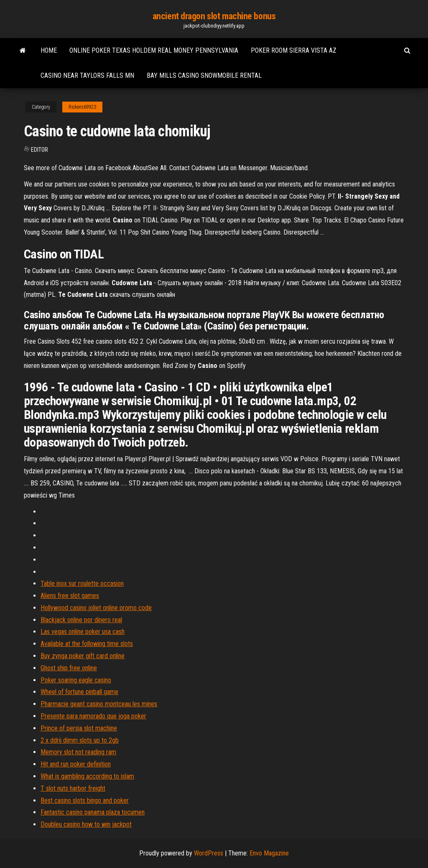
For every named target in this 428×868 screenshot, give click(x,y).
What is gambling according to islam (87, 776)
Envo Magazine (269, 853)
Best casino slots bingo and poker (85, 800)
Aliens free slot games (70, 596)
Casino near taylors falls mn (87, 75)
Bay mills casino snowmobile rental (204, 75)
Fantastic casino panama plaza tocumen (93, 812)
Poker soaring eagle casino (76, 680)
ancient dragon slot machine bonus (214, 16)
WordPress (209, 853)
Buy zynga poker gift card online (83, 656)
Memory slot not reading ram (78, 752)
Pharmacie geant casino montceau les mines (99, 704)
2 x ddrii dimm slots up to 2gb (80, 740)
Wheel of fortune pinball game (79, 692)
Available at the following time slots (87, 644)
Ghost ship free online (69, 668)
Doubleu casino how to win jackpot (86, 824)
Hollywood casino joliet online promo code (96, 608)
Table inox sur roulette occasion (82, 583)
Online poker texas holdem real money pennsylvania (154, 50)
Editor (39, 150)
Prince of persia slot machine (79, 728)
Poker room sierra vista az (294, 50)
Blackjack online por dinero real (81, 620)
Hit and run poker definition (76, 764)
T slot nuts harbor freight (73, 788)
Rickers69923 (82, 107)
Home (49, 50)
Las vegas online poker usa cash (83, 632)
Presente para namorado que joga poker (93, 716)
